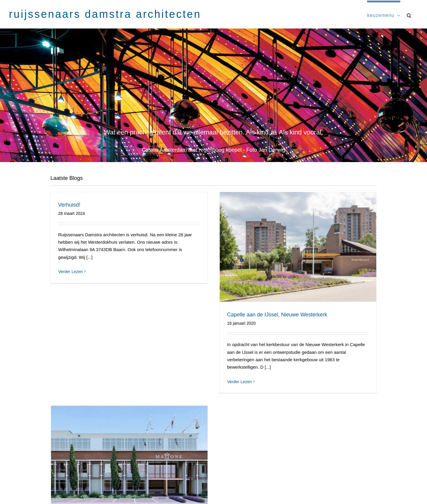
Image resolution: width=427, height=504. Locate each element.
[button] (409, 15)
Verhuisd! (69, 205)
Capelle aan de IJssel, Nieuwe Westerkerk (272, 315)
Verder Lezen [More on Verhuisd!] (70, 272)
